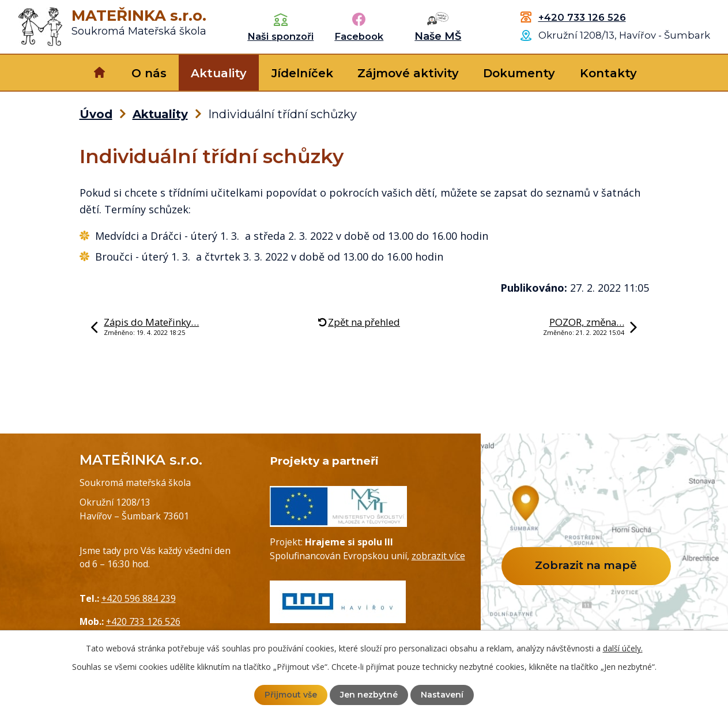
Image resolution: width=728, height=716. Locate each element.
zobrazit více (438, 556)
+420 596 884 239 (139, 598)
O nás (149, 73)
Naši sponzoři (280, 36)
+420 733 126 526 (582, 17)
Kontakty (608, 73)
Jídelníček (302, 73)
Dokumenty (519, 73)
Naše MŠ (438, 36)
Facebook (359, 36)
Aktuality (219, 73)
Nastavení (442, 695)
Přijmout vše (291, 695)
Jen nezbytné (369, 695)
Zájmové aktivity (408, 73)
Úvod (99, 73)
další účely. (623, 648)
